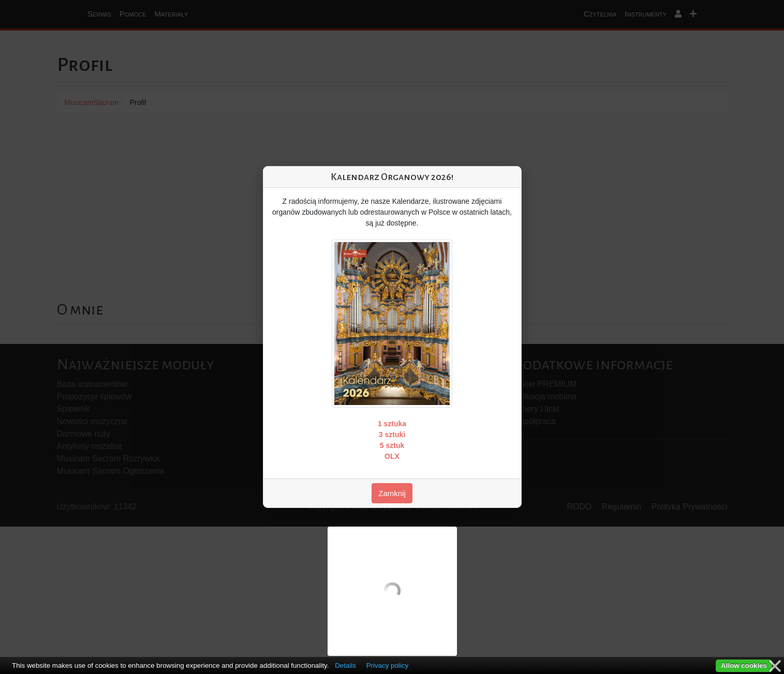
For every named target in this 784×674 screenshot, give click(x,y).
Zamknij (392, 493)
